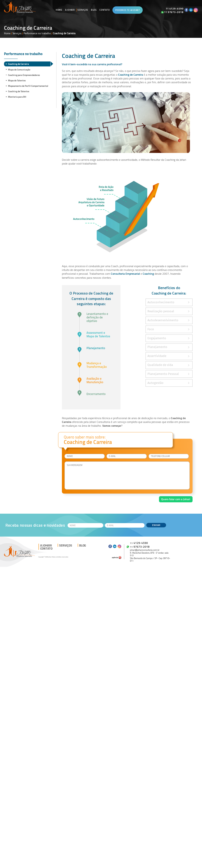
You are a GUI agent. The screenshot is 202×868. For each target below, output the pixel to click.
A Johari (70, 10)
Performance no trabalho (37, 33)
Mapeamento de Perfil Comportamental (28, 86)
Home (59, 10)
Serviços (83, 10)
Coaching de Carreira (18, 64)
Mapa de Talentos (17, 80)
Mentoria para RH (17, 97)
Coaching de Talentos (19, 91)
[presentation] (83, 501)
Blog (94, 10)
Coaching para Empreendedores (24, 75)
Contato (105, 10)
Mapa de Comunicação (19, 69)
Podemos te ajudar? (128, 10)
